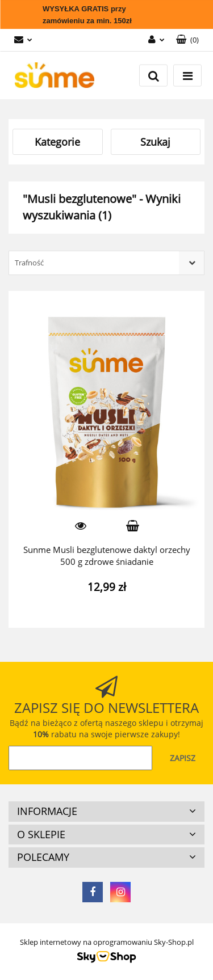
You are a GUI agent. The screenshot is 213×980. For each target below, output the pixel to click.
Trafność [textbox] (29, 263)
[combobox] (106, 263)
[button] (187, 40)
